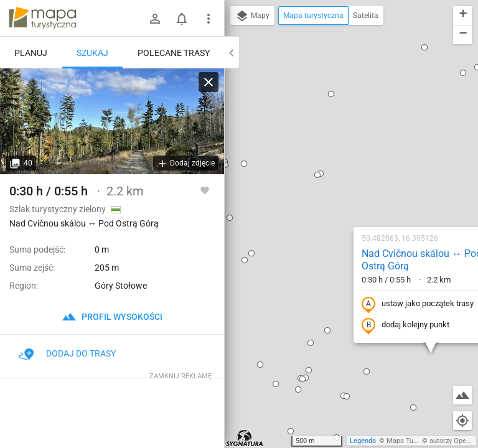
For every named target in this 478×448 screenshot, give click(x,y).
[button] (241, 39)
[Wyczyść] (209, 82)
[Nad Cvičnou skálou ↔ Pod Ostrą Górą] (112, 121)
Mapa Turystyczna (415, 441)
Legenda (363, 441)
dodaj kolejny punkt (326, 191)
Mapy (252, 16)
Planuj (31, 53)
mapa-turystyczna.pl (42, 18)
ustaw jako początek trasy (338, 170)
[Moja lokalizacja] (462, 421)
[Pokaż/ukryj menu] (209, 19)
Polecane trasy (174, 53)
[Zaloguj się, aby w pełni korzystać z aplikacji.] (205, 190)
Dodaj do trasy (67, 353)
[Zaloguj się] (155, 19)
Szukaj (92, 53)
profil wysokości (112, 317)
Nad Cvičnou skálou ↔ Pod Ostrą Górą (342, 126)
